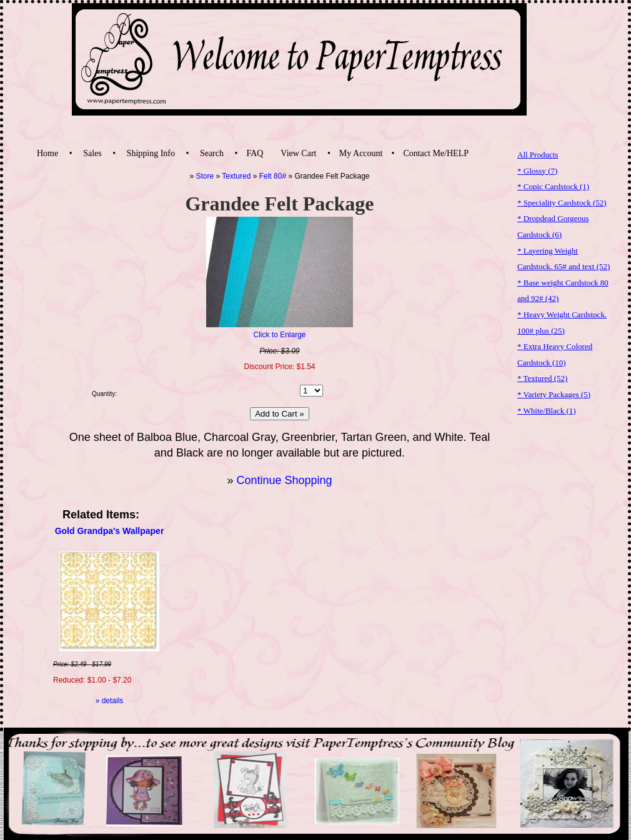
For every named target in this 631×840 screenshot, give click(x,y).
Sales (92, 153)
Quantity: (104, 394)
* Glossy (537, 171)
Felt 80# (273, 176)
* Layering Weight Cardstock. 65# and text (564, 259)
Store (205, 176)
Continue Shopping (284, 480)
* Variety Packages (554, 394)
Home (47, 153)
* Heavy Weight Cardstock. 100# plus (562, 323)
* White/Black (547, 411)
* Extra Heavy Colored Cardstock (555, 354)
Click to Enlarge (279, 335)
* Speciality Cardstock (562, 203)
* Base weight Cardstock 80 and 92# (563, 291)
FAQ (255, 153)
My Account (361, 153)
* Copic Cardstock (553, 186)
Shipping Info (151, 153)
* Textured (542, 378)
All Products (538, 155)
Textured (236, 176)
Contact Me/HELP (436, 153)
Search (212, 153)
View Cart (298, 153)
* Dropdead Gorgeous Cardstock (553, 226)
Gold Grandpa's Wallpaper (110, 531)
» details (110, 701)
